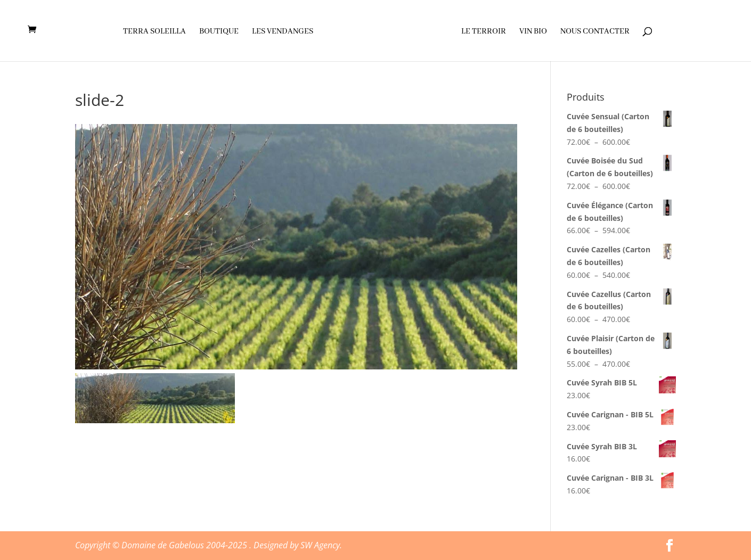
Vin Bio (533, 32)
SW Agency (320, 545)
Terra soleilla (154, 32)
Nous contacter (595, 32)
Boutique (219, 32)
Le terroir (484, 32)
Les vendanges (283, 32)
